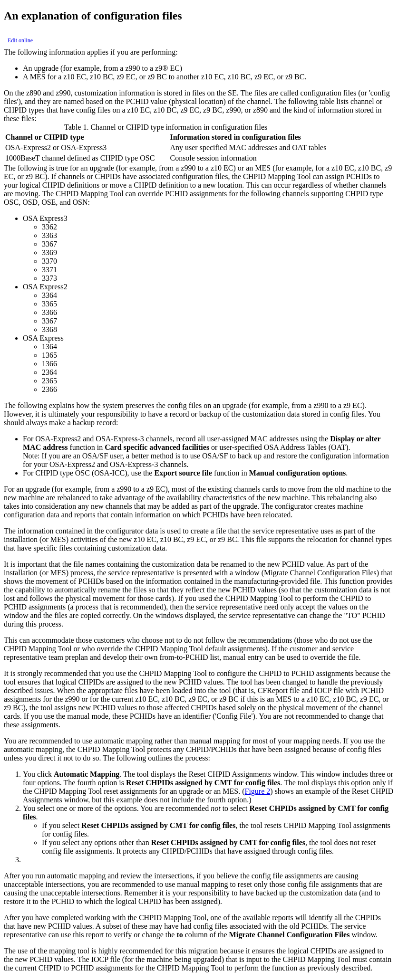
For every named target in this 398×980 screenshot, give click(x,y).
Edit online (20, 40)
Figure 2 (258, 791)
